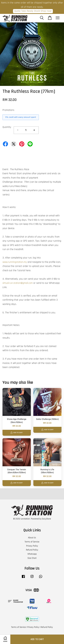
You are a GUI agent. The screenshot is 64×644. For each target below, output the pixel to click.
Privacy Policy (32, 546)
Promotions (8, 110)
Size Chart (32, 558)
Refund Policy (32, 550)
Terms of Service (32, 542)
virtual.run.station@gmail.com (18, 283)
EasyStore (46, 519)
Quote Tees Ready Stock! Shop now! (33, 11)
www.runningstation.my (15, 262)
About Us (32, 538)
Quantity (7, 127)
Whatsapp (32, 554)
